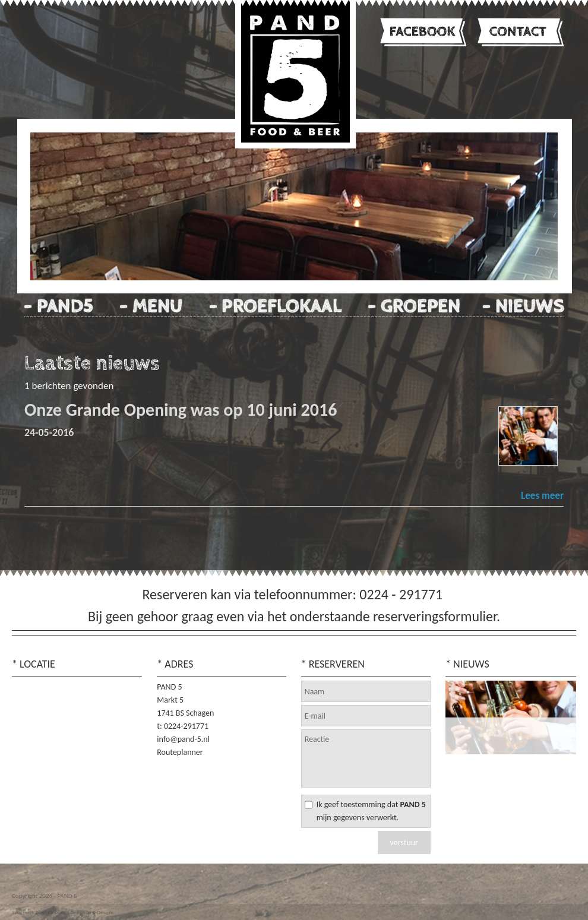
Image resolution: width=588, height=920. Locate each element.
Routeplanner (180, 752)
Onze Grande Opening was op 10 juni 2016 (181, 410)
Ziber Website (50, 912)
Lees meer (542, 496)
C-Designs (103, 912)
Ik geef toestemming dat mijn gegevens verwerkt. (371, 811)
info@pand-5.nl (183, 739)
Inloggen (21, 912)
